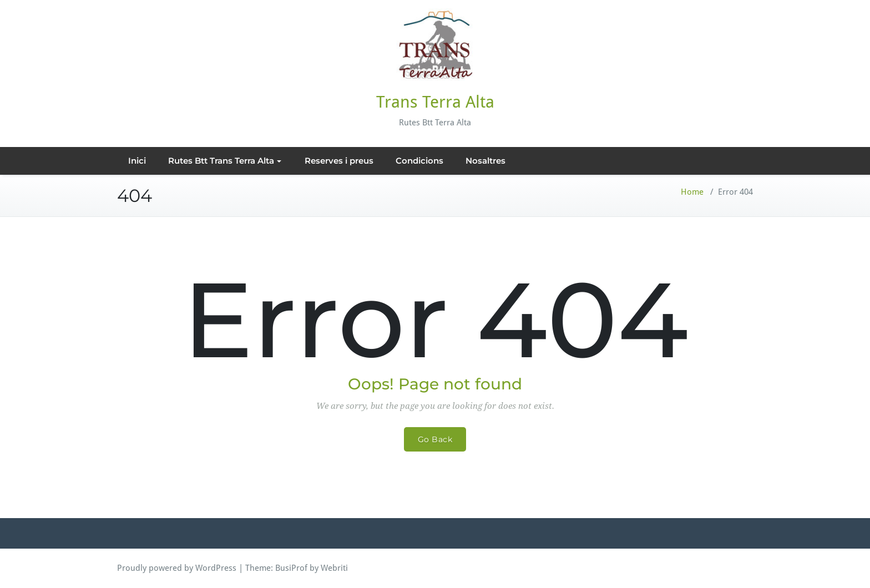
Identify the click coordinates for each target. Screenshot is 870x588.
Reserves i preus (339, 161)
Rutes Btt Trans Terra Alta (225, 161)
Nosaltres (485, 161)
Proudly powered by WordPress (177, 568)
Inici (137, 161)
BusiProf (291, 568)
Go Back (435, 439)
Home (692, 192)
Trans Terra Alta (435, 102)
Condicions (419, 161)
